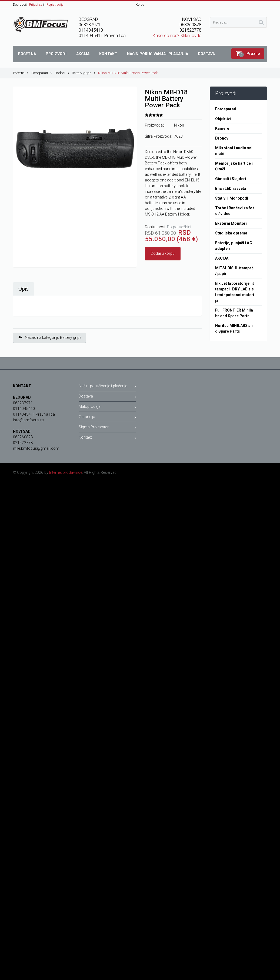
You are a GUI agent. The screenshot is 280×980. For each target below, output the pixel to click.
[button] (248, 54)
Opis (24, 289)
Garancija (107, 418)
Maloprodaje (107, 407)
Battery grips (84, 73)
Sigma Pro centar (107, 428)
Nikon (179, 125)
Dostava (107, 397)
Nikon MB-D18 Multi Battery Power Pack (128, 73)
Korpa (140, 5)
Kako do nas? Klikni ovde (177, 36)
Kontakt (107, 438)
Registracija (55, 5)
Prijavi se (36, 5)
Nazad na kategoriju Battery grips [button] (50, 338)
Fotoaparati (42, 73)
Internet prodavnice (66, 472)
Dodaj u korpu (163, 253)
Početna (21, 73)
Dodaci (62, 73)
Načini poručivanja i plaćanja (107, 387)
